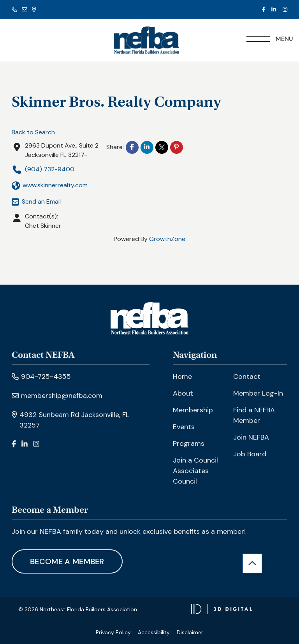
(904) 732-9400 (43, 170)
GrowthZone (167, 239)
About (183, 393)
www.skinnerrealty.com (50, 186)
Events (184, 427)
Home (182, 377)
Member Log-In (258, 393)
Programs (189, 443)
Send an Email (36, 201)
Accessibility (154, 632)
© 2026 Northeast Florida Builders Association (78, 609)
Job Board (250, 454)
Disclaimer (190, 632)
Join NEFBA (251, 437)
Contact (247, 377)
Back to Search (33, 132)
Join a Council (195, 460)
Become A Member (67, 561)
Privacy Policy (113, 632)
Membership (193, 410)
